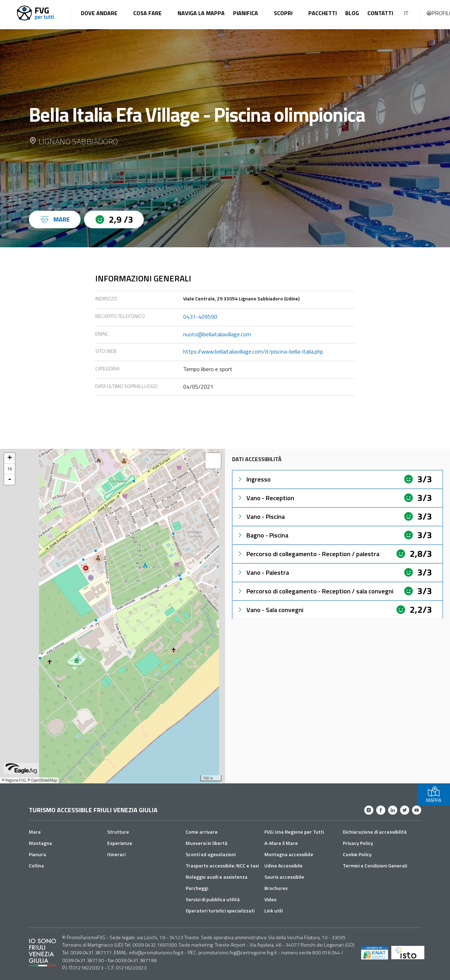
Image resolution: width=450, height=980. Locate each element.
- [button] (10, 479)
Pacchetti (323, 13)
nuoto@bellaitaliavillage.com (217, 334)
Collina (36, 866)
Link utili (274, 911)
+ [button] (10, 458)
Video (271, 899)
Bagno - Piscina (262, 535)
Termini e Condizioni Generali (375, 866)
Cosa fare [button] (147, 13)
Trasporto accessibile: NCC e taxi (222, 866)
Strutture (118, 832)
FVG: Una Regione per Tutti (294, 832)
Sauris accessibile (284, 877)
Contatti (380, 13)
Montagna (40, 843)
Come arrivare (202, 832)
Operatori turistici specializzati (220, 911)
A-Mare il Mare (281, 843)
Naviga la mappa (201, 13)
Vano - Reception (265, 498)
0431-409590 (200, 317)
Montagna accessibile (289, 854)
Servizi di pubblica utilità (213, 899)
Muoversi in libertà (207, 843)
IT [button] (406, 13)
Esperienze (120, 843)
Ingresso (254, 479)
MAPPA (434, 795)
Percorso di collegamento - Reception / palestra (308, 554)
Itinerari (116, 854)
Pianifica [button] (246, 13)
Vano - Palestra (263, 572)
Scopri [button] (283, 13)
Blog (352, 13)
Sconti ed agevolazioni (211, 854)
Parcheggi (197, 888)
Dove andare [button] (99, 13)
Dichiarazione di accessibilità (375, 832)
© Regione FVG (14, 780)
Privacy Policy (358, 843)
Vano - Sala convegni (270, 610)
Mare (35, 832)
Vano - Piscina (261, 517)
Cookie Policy (357, 854)
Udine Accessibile (284, 866)
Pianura (37, 854)
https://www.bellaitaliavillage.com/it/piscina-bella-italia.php (253, 351)
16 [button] (9, 469)
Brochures (276, 888)
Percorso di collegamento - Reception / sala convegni (315, 591)
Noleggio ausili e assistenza (217, 877)
